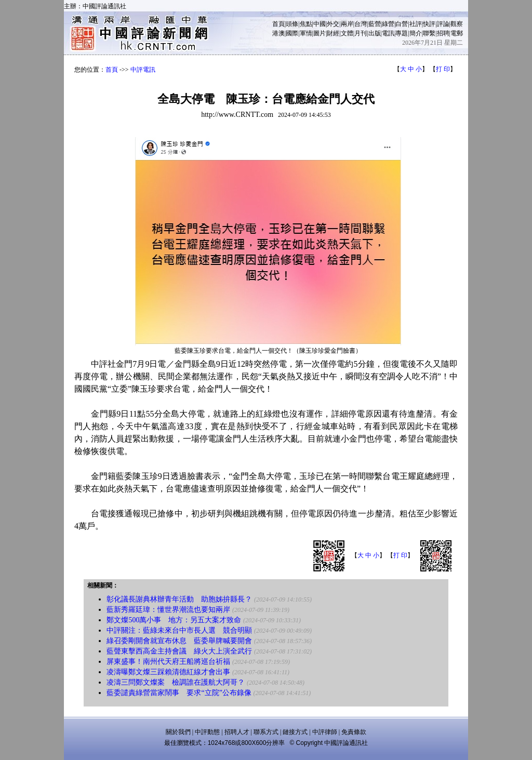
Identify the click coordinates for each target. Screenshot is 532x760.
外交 (333, 24)
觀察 (457, 24)
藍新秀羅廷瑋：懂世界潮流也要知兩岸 (168, 610)
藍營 (375, 24)
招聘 (443, 33)
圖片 (320, 33)
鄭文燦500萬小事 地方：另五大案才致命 (174, 620)
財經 (333, 33)
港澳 (278, 33)
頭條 (292, 24)
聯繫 (429, 33)
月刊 (361, 33)
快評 (429, 24)
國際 (292, 33)
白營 (402, 24)
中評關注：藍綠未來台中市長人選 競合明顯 (179, 630)
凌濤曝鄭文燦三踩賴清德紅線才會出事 (168, 672)
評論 (443, 24)
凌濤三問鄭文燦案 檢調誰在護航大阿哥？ (176, 682)
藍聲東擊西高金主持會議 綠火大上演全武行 (179, 651)
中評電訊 (143, 70)
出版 (375, 33)
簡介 (416, 33)
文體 (347, 33)
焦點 (306, 24)
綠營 (388, 24)
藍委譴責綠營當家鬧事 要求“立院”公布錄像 (179, 693)
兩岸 (347, 24)
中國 (320, 24)
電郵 (457, 33)
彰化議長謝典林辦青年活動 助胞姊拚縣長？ (179, 599)
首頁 (278, 24)
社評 (416, 24)
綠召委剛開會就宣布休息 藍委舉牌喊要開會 (179, 641)
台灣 (361, 24)
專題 (402, 33)
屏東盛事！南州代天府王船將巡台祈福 (168, 662)
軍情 (306, 33)
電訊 (388, 33)
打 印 (443, 69)
